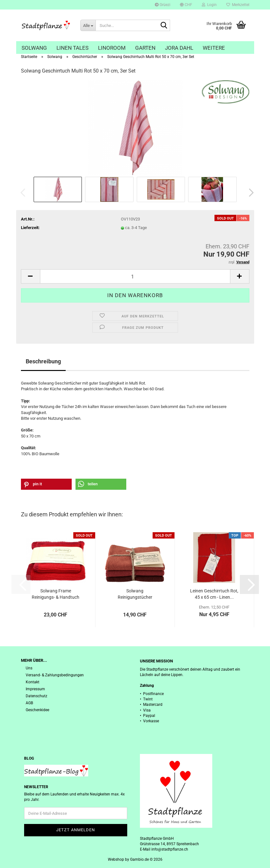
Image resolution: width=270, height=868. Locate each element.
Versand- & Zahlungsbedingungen (55, 675)
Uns (29, 668)
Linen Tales (72, 48)
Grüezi (163, 5)
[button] (186, 5)
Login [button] (209, 5)
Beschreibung (43, 361)
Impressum (35, 689)
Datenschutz (36, 696)
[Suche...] (88, 25)
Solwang (34, 48)
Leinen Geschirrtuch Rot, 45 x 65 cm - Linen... (214, 594)
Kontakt (33, 682)
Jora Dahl (179, 48)
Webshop (116, 859)
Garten (145, 48)
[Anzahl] (135, 276)
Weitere (214, 48)
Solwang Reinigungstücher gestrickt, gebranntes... (135, 594)
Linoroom (112, 48)
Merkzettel (238, 5)
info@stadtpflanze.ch (170, 849)
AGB (29, 703)
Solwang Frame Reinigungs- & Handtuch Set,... (56, 594)
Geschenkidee (37, 710)
